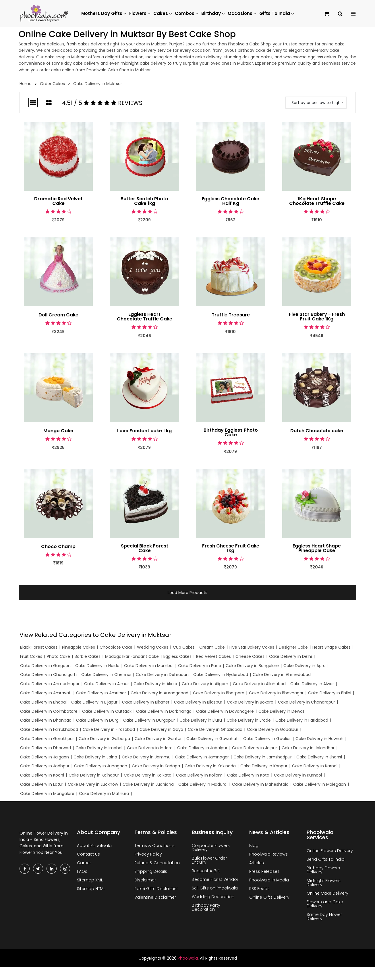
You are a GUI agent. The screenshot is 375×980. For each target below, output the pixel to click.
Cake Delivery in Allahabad (259, 684)
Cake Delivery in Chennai (106, 675)
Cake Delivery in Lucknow (93, 784)
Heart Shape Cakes (331, 647)
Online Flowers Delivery (330, 851)
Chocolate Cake (116, 647)
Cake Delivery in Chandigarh (48, 675)
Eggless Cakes (177, 656)
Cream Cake (212, 647)
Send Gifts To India (326, 859)
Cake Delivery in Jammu (146, 757)
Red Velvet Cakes (213, 656)
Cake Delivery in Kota (248, 775)
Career (84, 863)
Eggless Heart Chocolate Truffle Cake (145, 317)
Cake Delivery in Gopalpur (273, 729)
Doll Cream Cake (58, 315)
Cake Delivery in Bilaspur (198, 702)
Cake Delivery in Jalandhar (308, 748)
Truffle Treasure (231, 315)
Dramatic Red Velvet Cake (58, 201)
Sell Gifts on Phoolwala (215, 888)
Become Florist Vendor (215, 879)
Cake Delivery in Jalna (95, 757)
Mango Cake (58, 431)
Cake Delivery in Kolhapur (94, 775)
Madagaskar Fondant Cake (132, 656)
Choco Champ (58, 547)
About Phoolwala (94, 846)
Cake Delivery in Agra (305, 666)
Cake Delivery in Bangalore (252, 666)
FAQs (82, 871)
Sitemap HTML (91, 889)
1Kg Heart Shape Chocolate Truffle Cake (317, 201)
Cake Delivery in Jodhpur (45, 766)
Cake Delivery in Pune (200, 666)
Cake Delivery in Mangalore (47, 793)
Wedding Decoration (213, 897)
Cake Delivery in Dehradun (162, 675)
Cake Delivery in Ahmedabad (282, 675)
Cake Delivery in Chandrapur (307, 702)
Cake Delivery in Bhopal (43, 702)
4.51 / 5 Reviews (102, 103)
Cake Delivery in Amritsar (101, 693)
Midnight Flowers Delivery (324, 883)
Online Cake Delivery (327, 893)
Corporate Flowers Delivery (211, 848)
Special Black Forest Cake (145, 548)
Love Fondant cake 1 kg (144, 431)
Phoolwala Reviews (268, 854)
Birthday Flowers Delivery (323, 870)
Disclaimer (145, 880)
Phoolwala (188, 958)
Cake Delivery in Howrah (319, 739)
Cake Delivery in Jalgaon (45, 757)
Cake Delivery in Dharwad (46, 748)
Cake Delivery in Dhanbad (46, 720)
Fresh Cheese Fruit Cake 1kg (231, 548)
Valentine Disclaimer (155, 897)
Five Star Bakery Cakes (252, 647)
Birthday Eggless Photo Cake (231, 433)
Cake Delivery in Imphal (99, 748)
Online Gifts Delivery (269, 897)
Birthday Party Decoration (206, 907)
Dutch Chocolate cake (317, 431)
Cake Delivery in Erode (249, 720)
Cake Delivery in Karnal (315, 766)
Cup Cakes (184, 647)
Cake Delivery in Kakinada (210, 766)
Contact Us (88, 854)
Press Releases (264, 871)
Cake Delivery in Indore (150, 748)
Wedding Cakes (153, 647)
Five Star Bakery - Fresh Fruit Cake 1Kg (317, 317)
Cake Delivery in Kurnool (298, 775)
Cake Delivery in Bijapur (94, 702)
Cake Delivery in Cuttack (107, 711)
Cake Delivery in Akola (155, 684)
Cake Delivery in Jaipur (255, 748)
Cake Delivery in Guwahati (212, 739)
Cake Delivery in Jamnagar (202, 757)
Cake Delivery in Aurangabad (160, 693)
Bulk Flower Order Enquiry (209, 860)
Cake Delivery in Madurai (203, 784)
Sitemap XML (90, 880)
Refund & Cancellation (157, 863)
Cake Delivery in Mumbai (149, 666)
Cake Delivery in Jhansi (319, 757)
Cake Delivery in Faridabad (302, 720)
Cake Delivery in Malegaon (320, 784)
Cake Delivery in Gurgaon (45, 666)
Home (26, 84)
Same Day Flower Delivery (324, 916)
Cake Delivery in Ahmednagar (50, 684)
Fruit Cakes (31, 656)
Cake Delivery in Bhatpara (219, 693)
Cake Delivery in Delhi (290, 656)
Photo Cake (58, 656)
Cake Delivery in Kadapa (156, 766)
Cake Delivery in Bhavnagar (276, 693)
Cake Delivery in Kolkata (148, 775)
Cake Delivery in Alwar (312, 684)
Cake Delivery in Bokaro (250, 702)
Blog (254, 846)
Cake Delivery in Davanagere (225, 711)
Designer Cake (293, 647)
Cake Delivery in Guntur (158, 739)
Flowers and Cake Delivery (325, 904)
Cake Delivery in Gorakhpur (47, 739)
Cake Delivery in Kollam (199, 775)
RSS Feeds (259, 889)
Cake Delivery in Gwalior (267, 739)
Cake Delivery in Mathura (104, 793)
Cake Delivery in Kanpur (264, 766)
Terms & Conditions (154, 846)
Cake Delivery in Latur (42, 784)
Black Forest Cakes (39, 647)
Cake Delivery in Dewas (282, 711)
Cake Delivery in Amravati (46, 693)
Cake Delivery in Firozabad (109, 729)
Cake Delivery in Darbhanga (164, 711)
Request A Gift (206, 871)
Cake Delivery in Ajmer (107, 684)
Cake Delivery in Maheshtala (260, 784)
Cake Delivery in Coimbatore (49, 711)
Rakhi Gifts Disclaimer (156, 889)
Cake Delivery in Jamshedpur (263, 757)
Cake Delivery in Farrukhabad (49, 729)
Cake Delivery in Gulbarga (104, 739)
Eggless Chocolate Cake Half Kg (231, 201)
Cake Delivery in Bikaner (146, 702)
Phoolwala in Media (269, 880)
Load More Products (187, 593)
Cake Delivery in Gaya (161, 729)
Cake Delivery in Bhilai (330, 693)
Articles (257, 863)
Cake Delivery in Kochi (42, 775)
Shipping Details (151, 871)
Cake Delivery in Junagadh (101, 766)
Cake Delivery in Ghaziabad (215, 729)
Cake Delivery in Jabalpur (202, 748)
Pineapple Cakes (79, 647)
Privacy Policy (148, 854)
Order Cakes (52, 84)
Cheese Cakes (250, 656)
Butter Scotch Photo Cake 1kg (144, 201)
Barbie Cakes (88, 656)
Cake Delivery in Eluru (201, 720)
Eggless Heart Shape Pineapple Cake (317, 548)
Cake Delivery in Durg (97, 720)
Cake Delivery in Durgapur (149, 720)
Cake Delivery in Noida (97, 666)
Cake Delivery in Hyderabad (221, 675)
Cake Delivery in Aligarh (205, 684)
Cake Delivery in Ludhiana (148, 784)
